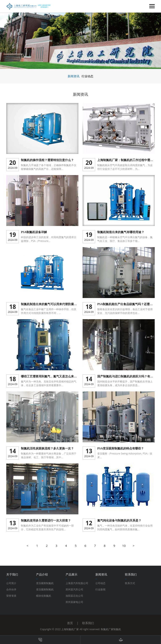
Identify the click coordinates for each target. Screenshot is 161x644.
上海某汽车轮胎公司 (77, 583)
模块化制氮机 (44, 596)
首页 (70, 623)
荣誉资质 (11, 596)
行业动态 (87, 76)
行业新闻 (100, 589)
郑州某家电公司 (74, 602)
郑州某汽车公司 (74, 589)
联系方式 (130, 583)
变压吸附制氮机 (45, 583)
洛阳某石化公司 (74, 596)
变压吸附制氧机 (45, 589)
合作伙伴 (11, 589)
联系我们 (88, 623)
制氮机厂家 (107, 629)
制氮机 (117, 629)
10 (124, 546)
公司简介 (11, 583)
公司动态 (100, 583)
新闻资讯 (74, 76)
